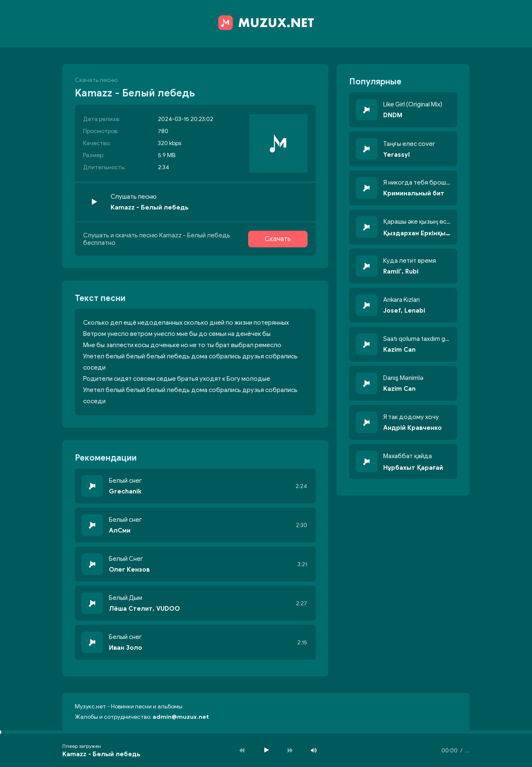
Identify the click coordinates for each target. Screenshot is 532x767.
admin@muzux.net (181, 717)
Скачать (278, 239)
